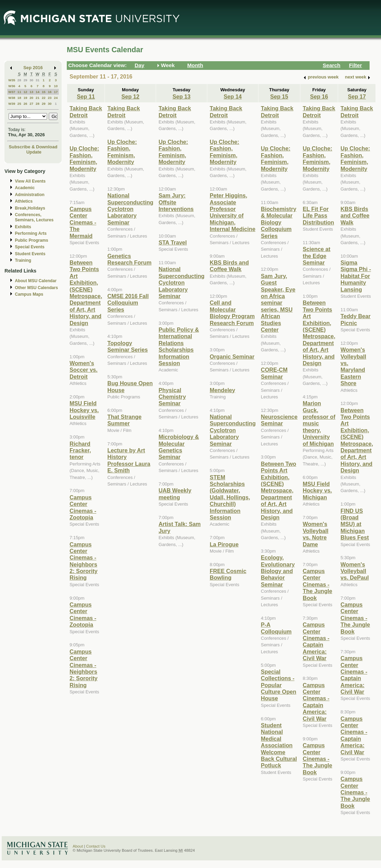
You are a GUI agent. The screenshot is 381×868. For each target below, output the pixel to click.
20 (31, 98)
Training (23, 260)
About (78, 846)
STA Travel (173, 242)
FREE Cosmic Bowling (228, 574)
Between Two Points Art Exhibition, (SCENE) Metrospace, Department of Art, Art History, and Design (86, 293)
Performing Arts (31, 233)
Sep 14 (233, 96)
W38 (12, 98)
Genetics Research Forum (129, 259)
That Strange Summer (124, 420)
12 (25, 92)
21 (38, 98)
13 (31, 92)
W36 (12, 86)
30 (31, 80)
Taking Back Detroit (86, 112)
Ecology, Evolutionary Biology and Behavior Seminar (278, 571)
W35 (12, 80)
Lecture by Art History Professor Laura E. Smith (129, 460)
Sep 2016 (33, 68)
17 (56, 92)
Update (34, 152)
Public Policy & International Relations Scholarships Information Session (179, 346)
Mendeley (223, 390)
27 (31, 104)
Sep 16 (319, 96)
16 (50, 92)
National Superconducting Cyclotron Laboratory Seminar (130, 209)
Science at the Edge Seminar (317, 256)
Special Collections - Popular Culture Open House (279, 685)
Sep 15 (279, 96)
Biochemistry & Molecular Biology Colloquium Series (279, 222)
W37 (12, 92)
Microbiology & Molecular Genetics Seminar (179, 447)
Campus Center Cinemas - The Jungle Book (317, 584)
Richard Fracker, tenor (80, 450)
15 (44, 92)
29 (25, 80)
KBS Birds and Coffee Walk (229, 266)
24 (56, 98)
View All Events (30, 181)
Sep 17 (357, 96)
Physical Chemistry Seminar (172, 397)
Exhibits (23, 227)
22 (44, 98)
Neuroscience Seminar (279, 420)
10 (56, 86)
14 (38, 92)
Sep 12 (130, 96)
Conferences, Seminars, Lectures (34, 217)
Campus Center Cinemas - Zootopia (83, 507)
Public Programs (31, 240)
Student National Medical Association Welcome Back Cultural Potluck (279, 745)
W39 (12, 104)
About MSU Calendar (36, 281)
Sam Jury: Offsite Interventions (176, 202)
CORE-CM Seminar (274, 373)
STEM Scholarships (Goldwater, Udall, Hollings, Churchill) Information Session (230, 497)
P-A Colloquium (276, 628)
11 (19, 92)
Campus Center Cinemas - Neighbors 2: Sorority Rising (84, 561)
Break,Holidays (30, 208)
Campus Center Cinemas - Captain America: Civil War (316, 641)
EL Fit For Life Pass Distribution (319, 216)
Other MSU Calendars (37, 288)
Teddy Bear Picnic (356, 319)
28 (19, 80)
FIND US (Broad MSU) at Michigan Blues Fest (355, 524)
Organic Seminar (232, 357)
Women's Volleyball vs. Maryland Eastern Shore (353, 366)
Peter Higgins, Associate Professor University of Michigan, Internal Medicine (233, 212)
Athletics (24, 201)
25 (19, 104)
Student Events (30, 254)
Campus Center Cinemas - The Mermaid (83, 222)
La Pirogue (224, 544)
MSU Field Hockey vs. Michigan (317, 491)
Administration (30, 195)
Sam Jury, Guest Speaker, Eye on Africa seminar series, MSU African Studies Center (278, 303)
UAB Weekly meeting (175, 494)
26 (25, 104)
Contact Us (96, 846)
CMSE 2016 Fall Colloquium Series (128, 303)
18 (19, 98)
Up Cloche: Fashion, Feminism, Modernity (84, 158)
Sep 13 (182, 96)
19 (25, 98)
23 (50, 98)
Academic (25, 188)
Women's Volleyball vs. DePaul (355, 571)
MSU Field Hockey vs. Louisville (84, 410)
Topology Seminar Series (128, 346)
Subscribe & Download (33, 147)
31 (38, 80)
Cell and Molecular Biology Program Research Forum (232, 313)
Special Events (30, 247)
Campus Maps (29, 294)
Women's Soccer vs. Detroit (84, 370)
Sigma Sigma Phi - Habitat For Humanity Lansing (356, 276)
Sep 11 (86, 96)
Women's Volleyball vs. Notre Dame (316, 534)
